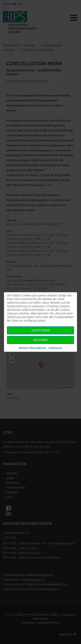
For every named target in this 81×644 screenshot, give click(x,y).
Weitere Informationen (32, 348)
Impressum (55, 348)
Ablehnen (40, 340)
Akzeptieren (41, 330)
